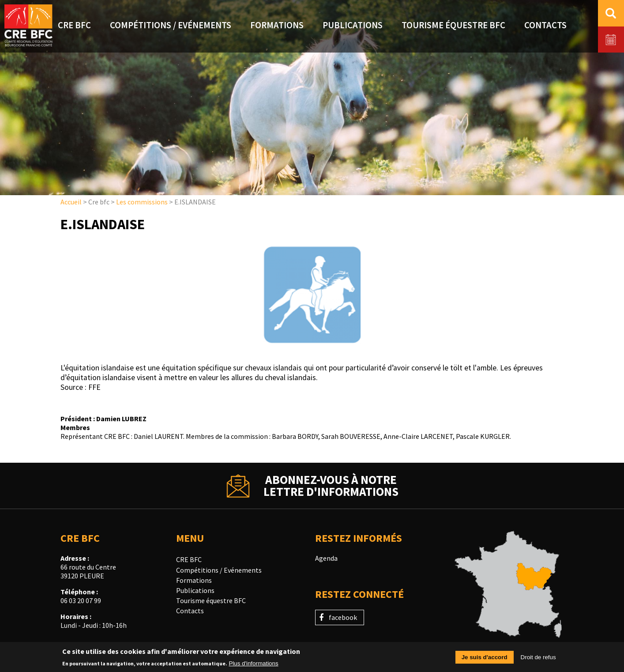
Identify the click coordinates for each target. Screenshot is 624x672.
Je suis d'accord (485, 658)
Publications (195, 590)
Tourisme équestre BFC (211, 600)
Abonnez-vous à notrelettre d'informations (331, 486)
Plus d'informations (253, 664)
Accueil (71, 202)
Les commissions (142, 202)
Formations (194, 580)
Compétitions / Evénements (219, 570)
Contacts (190, 611)
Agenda (326, 558)
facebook (343, 617)
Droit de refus (538, 658)
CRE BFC (189, 559)
